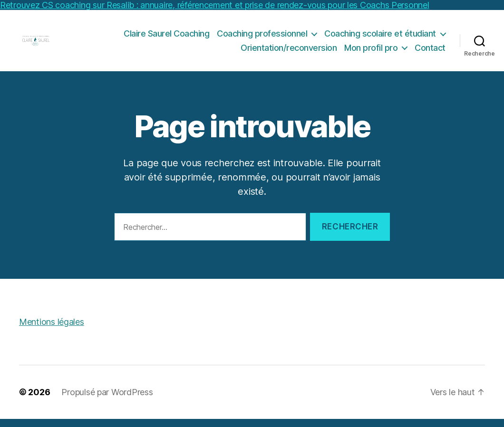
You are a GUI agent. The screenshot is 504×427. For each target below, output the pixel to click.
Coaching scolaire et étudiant (380, 37)
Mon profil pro (371, 52)
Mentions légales (52, 330)
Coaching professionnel (262, 37)
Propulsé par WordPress (107, 400)
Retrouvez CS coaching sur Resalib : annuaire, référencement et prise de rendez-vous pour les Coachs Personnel (215, 5)
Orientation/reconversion (289, 52)
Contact (430, 52)
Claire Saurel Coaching (166, 37)
